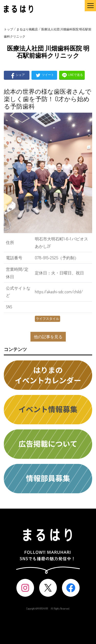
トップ (8, 29)
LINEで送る (72, 75)
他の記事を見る (48, 337)
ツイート (44, 75)
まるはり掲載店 (27, 29)
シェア (17, 75)
